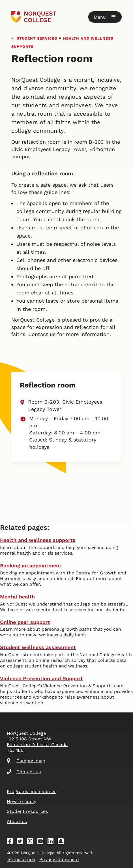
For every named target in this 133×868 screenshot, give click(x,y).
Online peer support (25, 622)
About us (17, 821)
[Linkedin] (52, 842)
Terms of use (21, 859)
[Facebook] (12, 842)
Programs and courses (32, 791)
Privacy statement (59, 859)
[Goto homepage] (66, 17)
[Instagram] (32, 842)
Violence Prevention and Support (41, 678)
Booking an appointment (31, 566)
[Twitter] (22, 842)
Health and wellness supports (38, 540)
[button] (105, 17)
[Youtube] (42, 842)
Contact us (24, 772)
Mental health (17, 597)
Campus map (26, 761)
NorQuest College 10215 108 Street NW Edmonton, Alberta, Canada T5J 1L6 (37, 742)
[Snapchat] (63, 842)
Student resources (27, 811)
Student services (37, 38)
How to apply (22, 801)
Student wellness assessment (38, 647)
